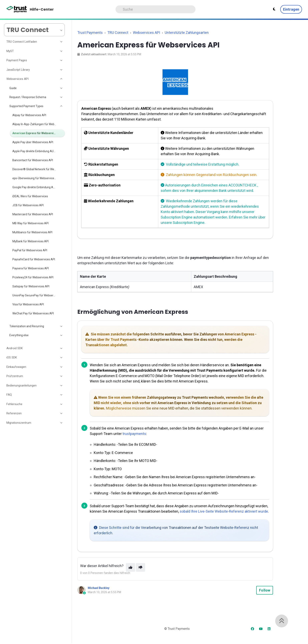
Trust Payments (90, 33)
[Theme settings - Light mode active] (274, 9)
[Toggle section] (62, 42)
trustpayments (134, 434)
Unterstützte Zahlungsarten (187, 33)
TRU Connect (118, 33)
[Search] (155, 9)
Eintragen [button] (291, 9)
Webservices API (147, 33)
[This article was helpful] (131, 567)
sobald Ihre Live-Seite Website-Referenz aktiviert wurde (224, 511)
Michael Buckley (99, 588)
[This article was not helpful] (141, 567)
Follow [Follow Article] (265, 590)
